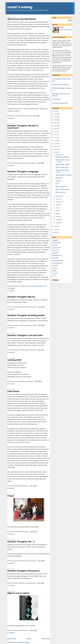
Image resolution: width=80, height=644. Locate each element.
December (59, 155)
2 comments (11, 585)
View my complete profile (66, 30)
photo (27, 532)
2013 (56, 141)
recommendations (57, 263)
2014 (56, 138)
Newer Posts (12, 639)
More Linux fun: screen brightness (61, 84)
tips (53, 271)
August (58, 205)
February (58, 220)
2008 (56, 226)
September (59, 202)
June (57, 211)
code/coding (55, 243)
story (45, 286)
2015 (56, 135)
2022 (56, 123)
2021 (56, 126)
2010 (56, 149)
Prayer (11, 496)
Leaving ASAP (14, 360)
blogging (54, 240)
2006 (56, 232)
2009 (56, 152)
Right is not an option (18, 593)
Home (29, 639)
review (54, 266)
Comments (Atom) (23, 642)
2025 (56, 114)
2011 (56, 146)
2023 (56, 120)
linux (53, 245)
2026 (56, 111)
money (54, 250)
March (58, 217)
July (57, 208)
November (59, 196)
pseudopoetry (29, 381)
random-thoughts (31, 163)
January (58, 223)
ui (53, 276)
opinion (54, 253)
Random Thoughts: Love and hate (25, 335)
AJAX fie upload (56, 99)
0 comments (11, 165)
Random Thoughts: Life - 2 (21, 542)
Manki (63, 27)
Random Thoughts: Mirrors (21, 297)
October (58, 199)
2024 (56, 117)
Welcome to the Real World (22, 19)
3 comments (11, 309)
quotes (54, 258)
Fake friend (13, 391)
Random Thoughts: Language (23, 172)
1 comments (11, 118)
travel (54, 273)
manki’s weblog (20, 7)
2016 (56, 132)
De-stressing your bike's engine (60, 103)
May (57, 214)
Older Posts (46, 639)
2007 (56, 229)
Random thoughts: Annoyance (23, 571)
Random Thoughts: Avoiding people (26, 315)
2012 (56, 143)
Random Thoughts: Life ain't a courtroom (23, 127)
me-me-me (28, 116)
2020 (56, 129)
